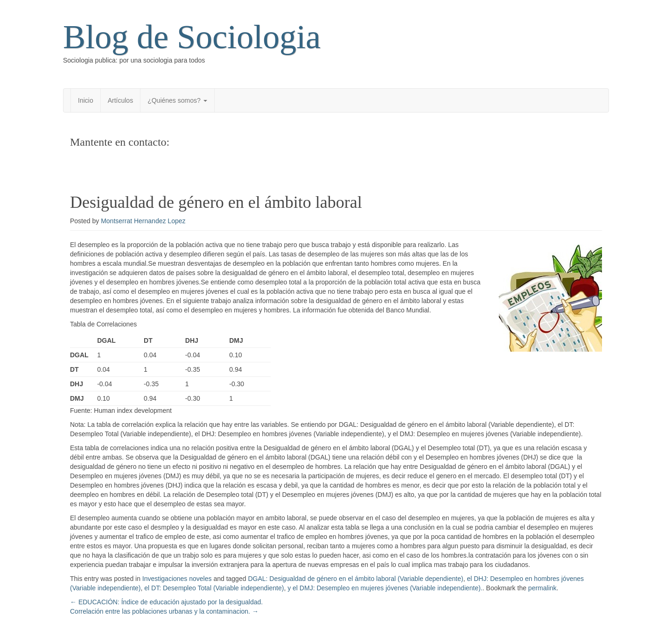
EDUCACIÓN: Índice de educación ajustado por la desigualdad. (166, 602)
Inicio (86, 100)
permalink (542, 588)
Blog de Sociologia (192, 37)
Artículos (120, 100)
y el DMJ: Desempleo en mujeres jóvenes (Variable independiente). (385, 588)
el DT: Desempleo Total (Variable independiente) (214, 588)
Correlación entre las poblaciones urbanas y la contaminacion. (164, 611)
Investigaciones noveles (177, 579)
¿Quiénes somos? (177, 100)
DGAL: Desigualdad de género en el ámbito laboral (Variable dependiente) (355, 579)
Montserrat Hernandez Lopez (143, 221)
